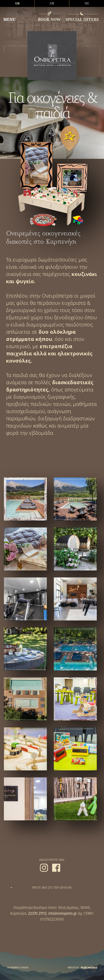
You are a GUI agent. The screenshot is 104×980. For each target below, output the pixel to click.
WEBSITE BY (82, 968)
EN (52, 3)
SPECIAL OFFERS (82, 19)
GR (17, 3)
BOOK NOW (49, 19)
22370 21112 (37, 914)
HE (87, 3)
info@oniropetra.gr (62, 914)
